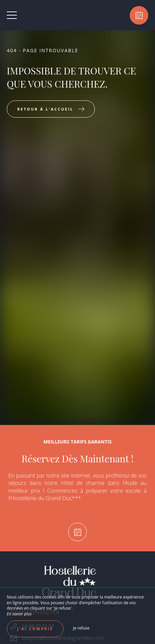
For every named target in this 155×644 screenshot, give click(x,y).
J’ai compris (35, 629)
